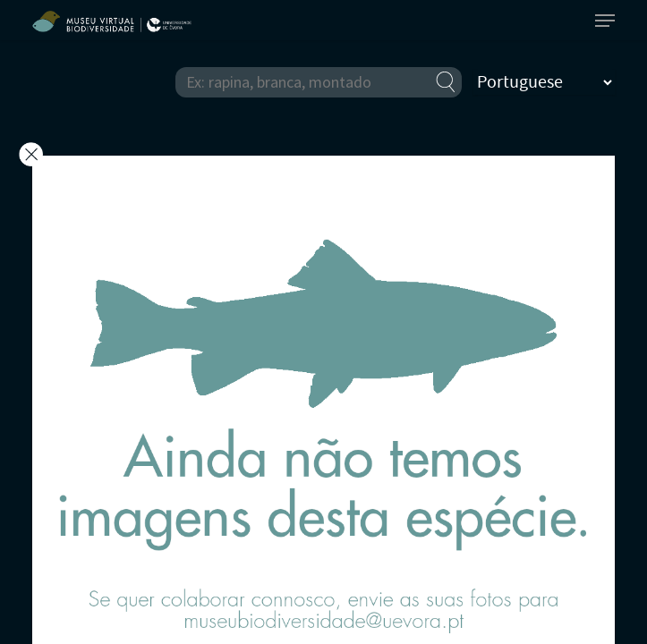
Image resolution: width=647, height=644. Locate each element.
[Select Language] (544, 82)
